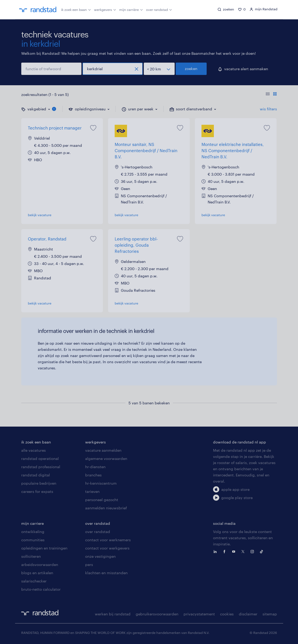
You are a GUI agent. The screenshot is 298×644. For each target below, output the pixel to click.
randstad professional (41, 467)
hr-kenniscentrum (101, 483)
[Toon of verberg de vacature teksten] (271, 94)
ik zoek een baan (76, 9)
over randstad (159, 9)
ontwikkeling (33, 532)
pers (89, 565)
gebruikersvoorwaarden (157, 614)
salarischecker (34, 581)
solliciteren (31, 556)
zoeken (191, 69)
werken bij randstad (113, 614)
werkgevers (105, 9)
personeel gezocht (102, 500)
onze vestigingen (100, 556)
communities (33, 540)
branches (93, 475)
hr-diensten (95, 467)
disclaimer (248, 614)
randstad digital (36, 475)
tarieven (92, 491)
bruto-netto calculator (41, 589)
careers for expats (37, 491)
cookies (227, 614)
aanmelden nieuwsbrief (106, 508)
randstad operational (40, 458)
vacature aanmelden (103, 450)
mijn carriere (32, 523)
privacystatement (199, 614)
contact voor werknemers (108, 540)
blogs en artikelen (37, 573)
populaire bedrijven (39, 483)
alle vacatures (34, 450)
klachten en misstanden (106, 573)
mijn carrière (131, 9)
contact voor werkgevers (107, 548)
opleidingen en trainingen (44, 548)
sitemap (270, 614)
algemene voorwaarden (106, 458)
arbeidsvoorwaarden (40, 565)
